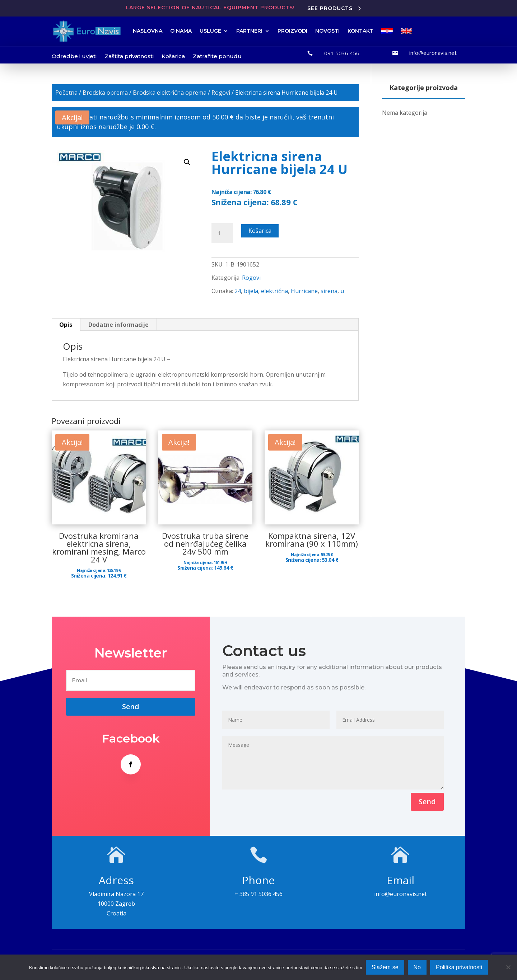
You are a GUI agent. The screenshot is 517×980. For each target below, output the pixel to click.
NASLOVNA (148, 31)
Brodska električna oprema (170, 93)
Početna (66, 93)
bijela (251, 291)
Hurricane (304, 291)
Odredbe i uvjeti (74, 56)
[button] (187, 162)
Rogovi (221, 93)
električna (274, 291)
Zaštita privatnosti (129, 56)
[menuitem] (387, 31)
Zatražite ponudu (217, 56)
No (417, 967)
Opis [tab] (66, 325)
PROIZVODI (292, 31)
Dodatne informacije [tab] (118, 325)
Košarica (173, 56)
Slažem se (385, 967)
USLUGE (210, 31)
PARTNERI (249, 31)
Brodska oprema (105, 93)
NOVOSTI (327, 31)
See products (330, 8)
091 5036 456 (342, 53)
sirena (329, 291)
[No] (508, 967)
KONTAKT (360, 31)
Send (427, 802)
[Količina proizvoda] (222, 233)
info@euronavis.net (433, 53)
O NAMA (181, 31)
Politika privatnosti (459, 967)
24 (238, 291)
